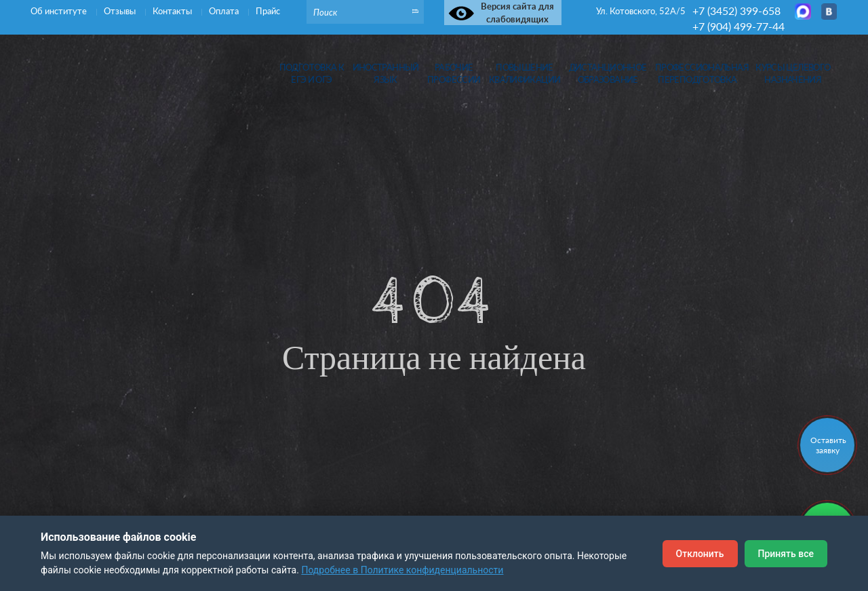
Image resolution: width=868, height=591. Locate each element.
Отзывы (121, 11)
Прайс (268, 11)
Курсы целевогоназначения (793, 74)
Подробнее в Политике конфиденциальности (402, 570)
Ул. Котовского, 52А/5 (641, 11)
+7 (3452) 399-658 (736, 11)
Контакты (173, 11)
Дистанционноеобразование (608, 74)
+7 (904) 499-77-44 (738, 26)
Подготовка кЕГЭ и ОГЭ (312, 74)
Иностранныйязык (386, 74)
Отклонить (700, 554)
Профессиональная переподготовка (697, 74)
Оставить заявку (828, 445)
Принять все (786, 554)
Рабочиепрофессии (454, 74)
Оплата (225, 11)
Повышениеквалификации (525, 74)
